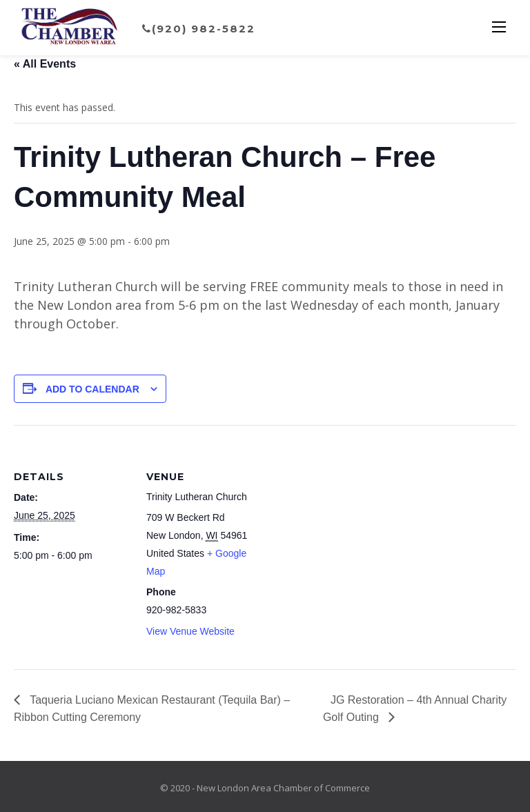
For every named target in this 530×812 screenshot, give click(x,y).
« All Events (45, 64)
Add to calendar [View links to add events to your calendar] (92, 389)
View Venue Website (190, 631)
